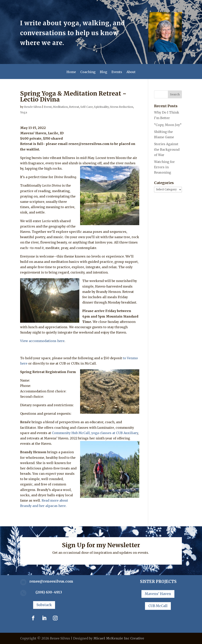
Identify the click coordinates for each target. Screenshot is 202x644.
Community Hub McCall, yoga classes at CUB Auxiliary (95, 433)
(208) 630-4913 (49, 592)
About (131, 72)
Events (117, 72)
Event (48, 107)
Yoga (24, 112)
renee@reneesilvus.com (51, 581)
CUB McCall (158, 606)
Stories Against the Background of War (167, 149)
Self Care (87, 107)
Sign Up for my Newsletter (101, 545)
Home (71, 72)
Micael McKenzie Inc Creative (119, 638)
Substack (44, 605)
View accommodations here (42, 341)
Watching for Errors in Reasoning (164, 167)
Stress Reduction (122, 107)
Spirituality (101, 107)
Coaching (88, 72)
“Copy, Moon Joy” (168, 125)
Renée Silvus (33, 107)
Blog (103, 72)
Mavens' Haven (158, 594)
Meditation (60, 107)
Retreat (74, 107)
